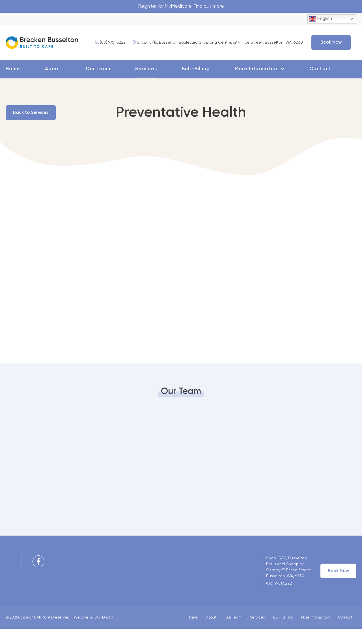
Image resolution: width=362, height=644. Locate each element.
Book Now (247, 58)
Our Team (98, 84)
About (53, 84)
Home (13, 84)
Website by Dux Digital (93, 633)
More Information (257, 84)
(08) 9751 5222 (26, 58)
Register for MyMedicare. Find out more (181, 7)
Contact (320, 84)
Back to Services (32, 128)
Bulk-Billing (196, 84)
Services (146, 84)
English (321, 20)
